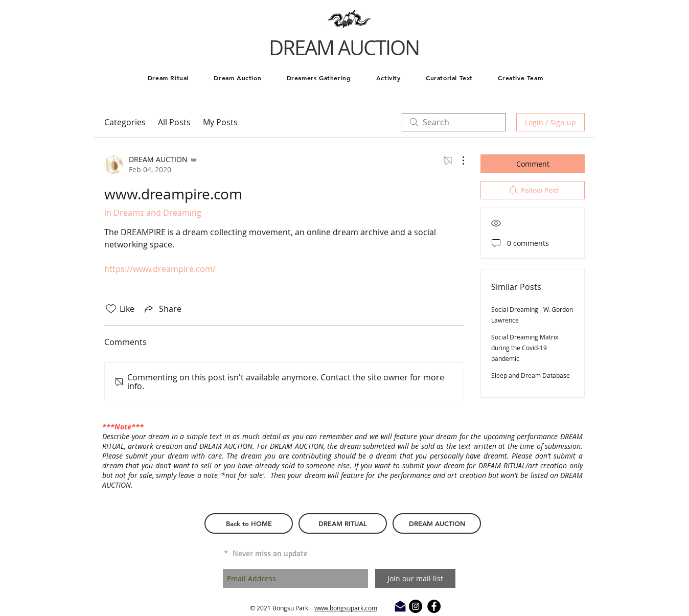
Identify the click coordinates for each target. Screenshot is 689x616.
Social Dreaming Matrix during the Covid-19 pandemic (525, 348)
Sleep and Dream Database (531, 375)
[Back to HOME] (249, 523)
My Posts (220, 122)
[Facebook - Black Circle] (434, 606)
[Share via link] (162, 309)
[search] (454, 122)
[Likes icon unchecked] (111, 309)
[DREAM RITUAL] (343, 523)
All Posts (174, 122)
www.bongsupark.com (346, 608)
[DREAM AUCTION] (437, 523)
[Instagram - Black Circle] (416, 606)
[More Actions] (458, 161)
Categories (125, 122)
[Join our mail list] (415, 578)
